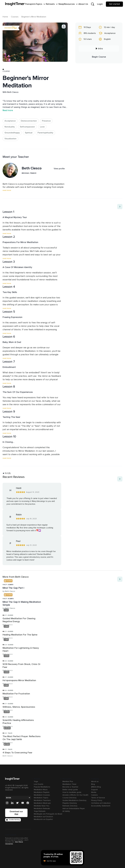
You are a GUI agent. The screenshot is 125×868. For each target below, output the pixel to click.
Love (42, 127)
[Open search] (93, 4)
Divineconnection (29, 121)
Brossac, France (29, 173)
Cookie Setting (13, 820)
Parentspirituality (45, 133)
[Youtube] (23, 803)
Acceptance (10, 121)
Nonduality (10, 127)
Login (100, 4)
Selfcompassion (27, 127)
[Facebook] (28, 803)
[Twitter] (17, 803)
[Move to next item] (120, 207)
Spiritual (29, 133)
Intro (99, 49)
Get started (114, 4)
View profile (59, 169)
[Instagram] (7, 803)
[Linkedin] (12, 803)
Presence (46, 121)
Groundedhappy (12, 133)
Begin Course (99, 57)
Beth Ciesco (13, 92)
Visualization (10, 139)
